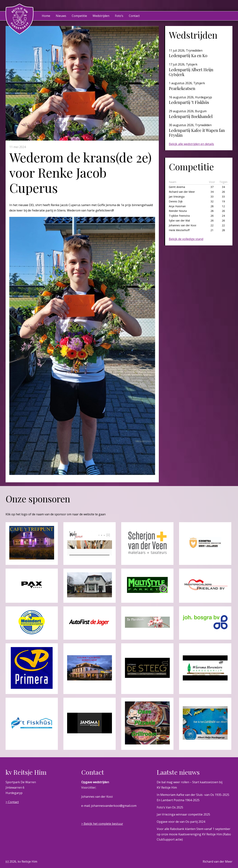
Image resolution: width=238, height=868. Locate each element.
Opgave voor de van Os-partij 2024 (181, 822)
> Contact (12, 802)
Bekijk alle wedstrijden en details (191, 144)
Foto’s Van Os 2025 (170, 807)
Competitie (79, 16)
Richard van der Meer (218, 862)
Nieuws (61, 16)
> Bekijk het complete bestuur (102, 824)
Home (46, 16)
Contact (134, 16)
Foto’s (119, 16)
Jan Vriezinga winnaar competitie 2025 (183, 814)
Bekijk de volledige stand (186, 239)
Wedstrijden (101, 16)
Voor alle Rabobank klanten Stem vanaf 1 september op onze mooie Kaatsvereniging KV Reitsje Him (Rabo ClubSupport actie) (194, 834)
